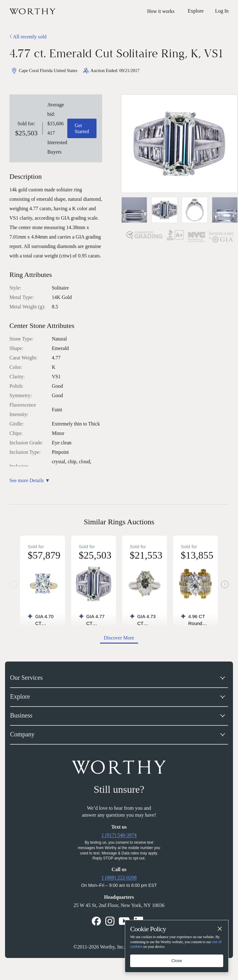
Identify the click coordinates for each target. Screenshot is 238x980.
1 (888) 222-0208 (119, 878)
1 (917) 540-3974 (119, 835)
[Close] (219, 929)
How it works (161, 11)
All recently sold (28, 37)
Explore (20, 696)
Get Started (82, 128)
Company (22, 734)
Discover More (119, 638)
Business (21, 715)
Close (177, 961)
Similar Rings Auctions (119, 522)
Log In (222, 11)
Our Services (26, 678)
